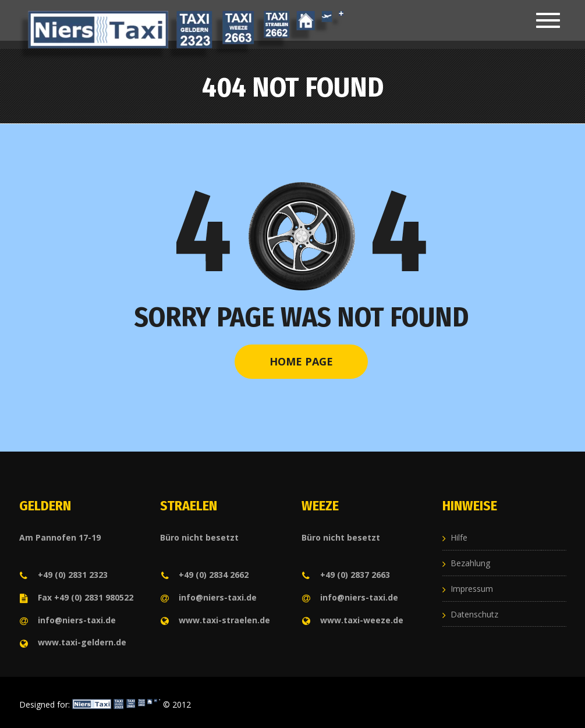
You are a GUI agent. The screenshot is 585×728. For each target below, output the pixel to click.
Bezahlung (470, 563)
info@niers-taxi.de (68, 620)
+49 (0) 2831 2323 (63, 575)
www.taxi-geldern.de (73, 642)
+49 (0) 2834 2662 (204, 575)
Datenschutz (474, 614)
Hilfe (459, 537)
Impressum (472, 589)
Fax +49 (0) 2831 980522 (76, 597)
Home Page (301, 361)
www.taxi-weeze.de (352, 620)
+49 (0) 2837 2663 (346, 575)
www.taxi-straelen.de (215, 620)
